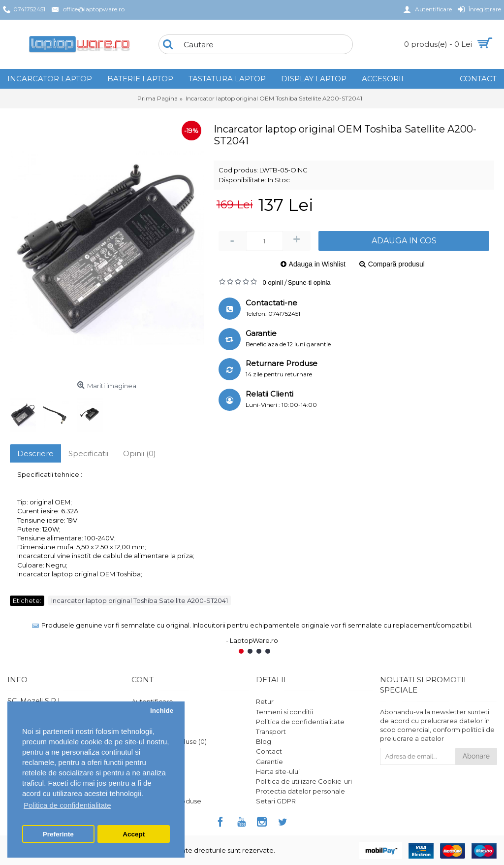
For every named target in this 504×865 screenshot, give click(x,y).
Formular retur (155, 762)
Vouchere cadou (158, 771)
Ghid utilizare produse (166, 801)
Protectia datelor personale (300, 791)
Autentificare (152, 701)
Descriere (35, 453)
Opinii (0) (140, 453)
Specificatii (88, 453)
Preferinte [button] (58, 834)
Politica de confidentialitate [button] (67, 805)
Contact (269, 751)
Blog (264, 741)
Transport (271, 732)
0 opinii (273, 283)
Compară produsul (396, 264)
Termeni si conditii (284, 712)
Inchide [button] (162, 711)
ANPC (141, 791)
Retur (265, 701)
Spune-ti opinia (309, 283)
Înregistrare (150, 712)
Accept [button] (134, 834)
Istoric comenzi (156, 722)
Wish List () (150, 751)
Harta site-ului (278, 771)
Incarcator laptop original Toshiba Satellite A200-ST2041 (140, 600)
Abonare (476, 756)
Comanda (147, 732)
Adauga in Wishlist (317, 264)
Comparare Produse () (169, 741)
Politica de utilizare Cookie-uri (304, 781)
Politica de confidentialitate (300, 722)
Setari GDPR (276, 801)
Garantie (269, 762)
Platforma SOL (155, 781)
